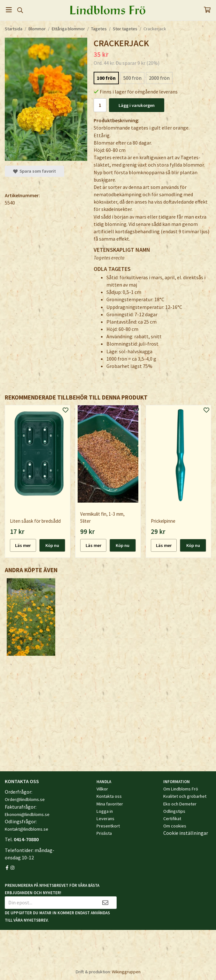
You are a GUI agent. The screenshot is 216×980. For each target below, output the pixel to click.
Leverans (105, 819)
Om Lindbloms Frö (181, 789)
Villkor (102, 789)
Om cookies (175, 826)
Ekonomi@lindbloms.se (27, 814)
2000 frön (159, 78)
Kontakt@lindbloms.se (27, 829)
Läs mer (23, 545)
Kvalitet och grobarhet (185, 796)
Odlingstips (174, 811)
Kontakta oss (109, 796)
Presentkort (108, 826)
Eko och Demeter (180, 804)
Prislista (104, 833)
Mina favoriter (110, 804)
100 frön (106, 78)
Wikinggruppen (126, 972)
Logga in (105, 811)
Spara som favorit (35, 171)
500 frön (132, 78)
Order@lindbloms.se (25, 799)
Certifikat (172, 819)
